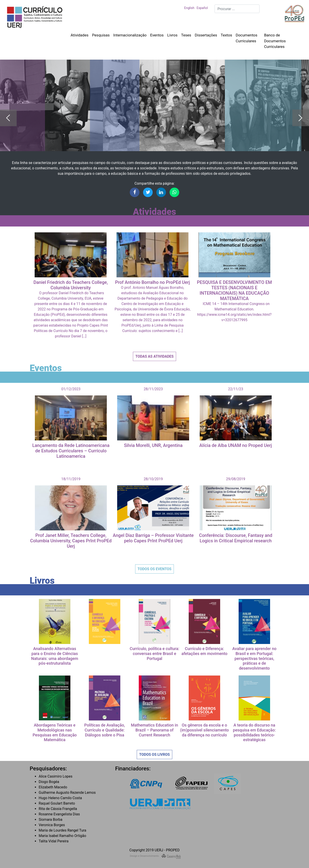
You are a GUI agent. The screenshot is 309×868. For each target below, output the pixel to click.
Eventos (157, 35)
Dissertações (206, 35)
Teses (186, 35)
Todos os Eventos (155, 569)
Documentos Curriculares (246, 38)
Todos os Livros (154, 755)
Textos (226, 35)
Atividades (79, 35)
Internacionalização (130, 35)
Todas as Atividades (154, 356)
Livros (172, 35)
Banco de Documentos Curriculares (275, 41)
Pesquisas (101, 35)
